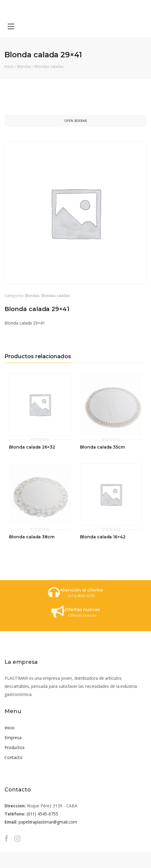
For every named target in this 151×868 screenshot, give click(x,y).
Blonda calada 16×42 (103, 537)
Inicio (9, 66)
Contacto (13, 757)
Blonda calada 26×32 (32, 447)
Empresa (13, 738)
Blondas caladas (49, 66)
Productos (15, 747)
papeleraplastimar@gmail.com (48, 822)
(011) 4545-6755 (42, 814)
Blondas (24, 66)
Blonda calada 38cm (32, 537)
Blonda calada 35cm (102, 447)
